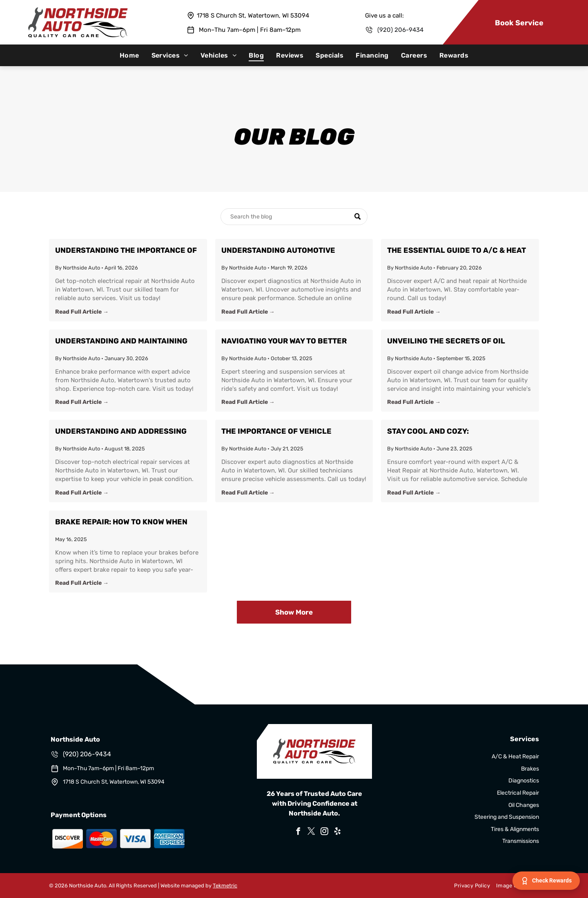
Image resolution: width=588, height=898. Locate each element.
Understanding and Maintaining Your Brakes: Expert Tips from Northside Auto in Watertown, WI (122, 342)
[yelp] (337, 832)
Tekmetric (225, 886)
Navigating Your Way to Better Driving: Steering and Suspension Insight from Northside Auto (291, 342)
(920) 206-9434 (400, 30)
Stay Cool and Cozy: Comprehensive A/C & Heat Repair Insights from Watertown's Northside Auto (456, 432)
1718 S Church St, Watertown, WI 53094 (253, 16)
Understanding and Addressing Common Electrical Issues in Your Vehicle (126, 432)
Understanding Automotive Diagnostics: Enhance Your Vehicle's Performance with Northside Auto (280, 251)
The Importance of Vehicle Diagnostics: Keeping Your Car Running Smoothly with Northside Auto (291, 432)
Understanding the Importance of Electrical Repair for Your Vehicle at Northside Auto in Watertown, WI (126, 251)
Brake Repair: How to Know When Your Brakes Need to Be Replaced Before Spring (125, 523)
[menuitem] (129, 55)
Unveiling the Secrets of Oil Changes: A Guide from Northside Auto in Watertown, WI (456, 342)
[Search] (294, 217)
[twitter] (311, 832)
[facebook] (298, 832)
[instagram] (324, 832)
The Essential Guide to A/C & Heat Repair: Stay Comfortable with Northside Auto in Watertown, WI (457, 251)
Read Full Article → (82, 312)
